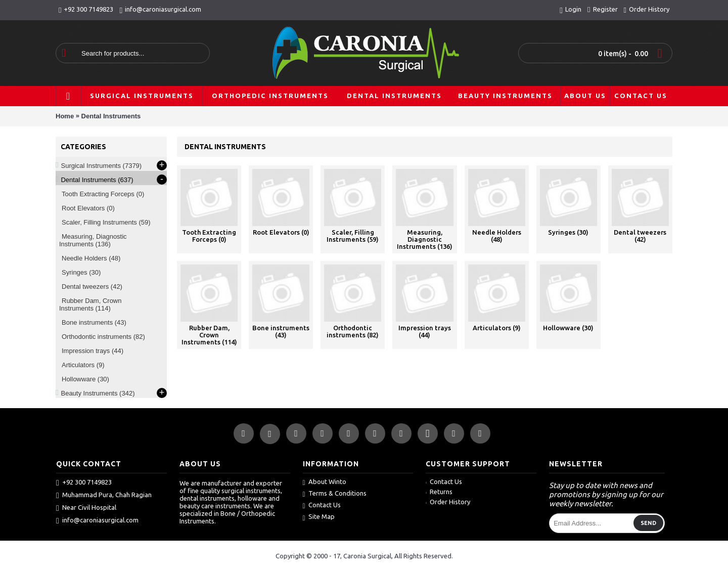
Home (65, 116)
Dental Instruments (111, 116)
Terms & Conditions (335, 494)
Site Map (319, 517)
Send (648, 523)
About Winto (325, 482)
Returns (439, 492)
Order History (448, 502)
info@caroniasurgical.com (97, 520)
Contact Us (322, 506)
